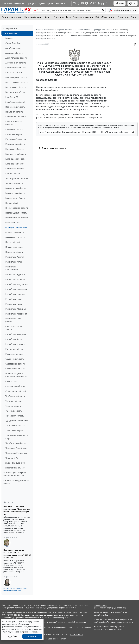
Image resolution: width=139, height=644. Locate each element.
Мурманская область (15, 198)
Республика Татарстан (16, 334)
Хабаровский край (14, 430)
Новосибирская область (17, 218)
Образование (109, 17)
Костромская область (16, 154)
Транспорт (123, 17)
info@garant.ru (76, 634)
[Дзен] (87, 3)
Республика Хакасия (15, 344)
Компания (7, 3)
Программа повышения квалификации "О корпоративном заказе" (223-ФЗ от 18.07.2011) (17, 554)
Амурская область (14, 53)
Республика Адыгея (15, 257)
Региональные (10, 33)
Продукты (32, 3)
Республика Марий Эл (16, 309)
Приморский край (14, 247)
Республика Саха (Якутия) (13, 320)
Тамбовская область (15, 396)
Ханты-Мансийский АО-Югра (16, 437)
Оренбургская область (16, 227)
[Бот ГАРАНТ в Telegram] (95, 3)
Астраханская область (16, 63)
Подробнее (12, 636)
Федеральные (10, 28)
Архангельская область (16, 58)
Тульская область (14, 411)
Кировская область (14, 149)
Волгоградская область (16, 82)
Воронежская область (16, 92)
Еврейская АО (12, 97)
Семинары (60, 3)
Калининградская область (14, 123)
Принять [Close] (32, 636)
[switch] (36, 10)
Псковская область (14, 252)
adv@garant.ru (100, 622)
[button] (123, 10)
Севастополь (11, 381)
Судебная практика (12, 17)
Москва (9, 38)
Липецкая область (14, 183)
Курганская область (15, 169)
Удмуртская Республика (17, 421)
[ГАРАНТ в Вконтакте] (83, 3)
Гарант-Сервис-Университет (53, 639)
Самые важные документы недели (16, 482)
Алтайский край (13, 48)
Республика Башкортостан (12, 268)
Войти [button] (120, 3)
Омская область (13, 223)
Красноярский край (15, 164)
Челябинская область (16, 443)
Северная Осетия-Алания (14, 328)
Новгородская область (16, 213)
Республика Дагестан (15, 279)
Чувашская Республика (16, 453)
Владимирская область (16, 77)
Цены (42, 3)
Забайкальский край (15, 102)
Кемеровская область (16, 144)
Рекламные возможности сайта (120, 622)
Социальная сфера (83, 17)
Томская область (13, 406)
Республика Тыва (14, 339)
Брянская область (14, 73)
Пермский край (13, 242)
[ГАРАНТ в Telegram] (90, 3)
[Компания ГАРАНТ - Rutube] (103, 3)
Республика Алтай (14, 262)
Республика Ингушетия (16, 284)
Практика (59, 17)
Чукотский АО (12, 458)
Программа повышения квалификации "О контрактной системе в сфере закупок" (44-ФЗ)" (17, 510)
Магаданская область (16, 188)
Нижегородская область (17, 208)
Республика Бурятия (15, 275)
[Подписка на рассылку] (74, 3)
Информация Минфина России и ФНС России (15, 474)
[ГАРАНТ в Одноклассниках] (99, 3)
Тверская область (14, 401)
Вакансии (19, 3)
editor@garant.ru (101, 615)
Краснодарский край (15, 159)
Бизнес (48, 17)
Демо (50, 3)
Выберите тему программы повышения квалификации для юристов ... (15, 589)
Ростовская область (15, 349)
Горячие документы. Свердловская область (16, 375)
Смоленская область (15, 386)
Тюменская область (15, 416)
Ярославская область (15, 468)
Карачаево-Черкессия (16, 139)
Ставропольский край (16, 391)
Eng (133, 3)
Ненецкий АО (12, 203)
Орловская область (15, 232)
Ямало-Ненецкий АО (15, 463)
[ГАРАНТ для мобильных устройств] (78, 3)
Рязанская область (14, 354)
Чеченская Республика (16, 448)
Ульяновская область (15, 426)
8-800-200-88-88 (101, 605)
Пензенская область (15, 237)
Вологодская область (15, 87)
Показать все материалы (52, 148)
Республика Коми (14, 299)
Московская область (15, 193)
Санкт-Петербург (13, 43)
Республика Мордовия (16, 314)
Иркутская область (14, 112)
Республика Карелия (15, 294)
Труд (68, 17)
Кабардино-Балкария (16, 117)
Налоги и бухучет (33, 17)
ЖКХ (97, 17)
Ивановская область (15, 107)
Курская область (13, 174)
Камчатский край (14, 134)
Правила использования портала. (54, 617)
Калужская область (14, 129)
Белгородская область (16, 68)
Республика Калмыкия (16, 289)
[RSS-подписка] (107, 3)
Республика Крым (14, 304)
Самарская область (15, 359)
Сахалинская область (15, 369)
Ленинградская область (17, 178)
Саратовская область (15, 364)
